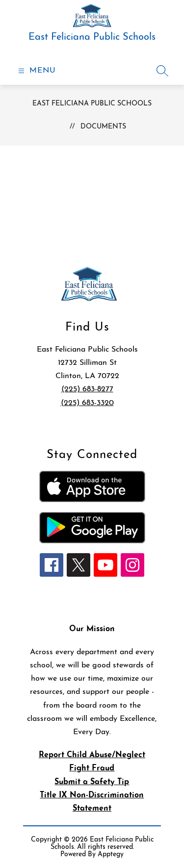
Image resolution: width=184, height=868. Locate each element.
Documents (103, 127)
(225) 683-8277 (87, 389)
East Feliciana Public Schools (92, 104)
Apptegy (111, 855)
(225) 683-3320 (87, 403)
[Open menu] (36, 71)
